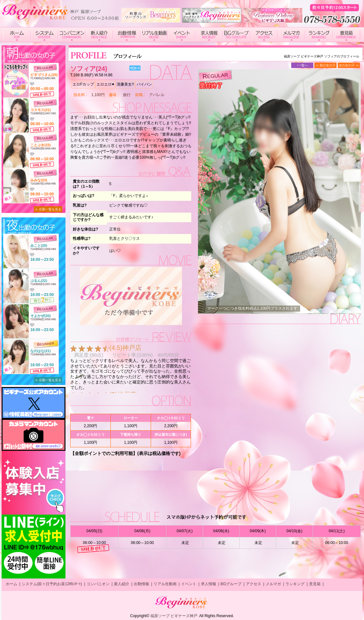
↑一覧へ (302, 65)
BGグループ (231, 584)
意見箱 (315, 584)
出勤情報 (141, 584)
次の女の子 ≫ (349, 65)
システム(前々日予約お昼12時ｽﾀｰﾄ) (52, 584)
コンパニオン (98, 584)
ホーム (11, 584)
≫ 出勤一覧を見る (48, 209)
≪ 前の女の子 (326, 65)
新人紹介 (122, 584)
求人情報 (209, 584)
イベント (189, 584)
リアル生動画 (165, 584)
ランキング (295, 584)
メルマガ (273, 584)
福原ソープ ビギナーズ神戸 (174, 616)
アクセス (254, 584)
